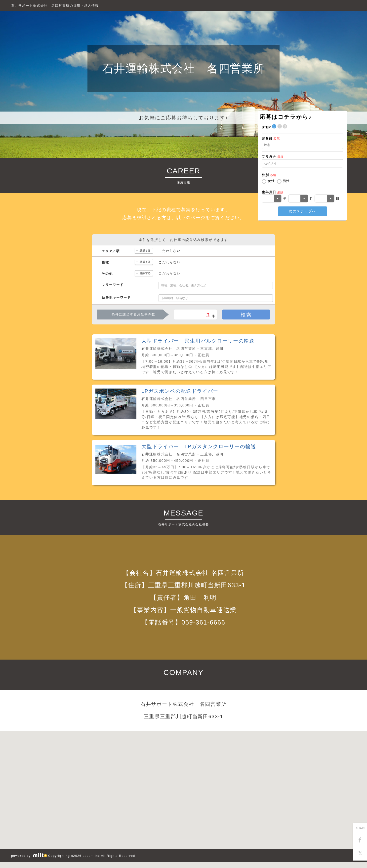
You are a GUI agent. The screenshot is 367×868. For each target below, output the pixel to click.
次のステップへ (302, 211)
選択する (144, 251)
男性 (286, 181)
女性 (271, 181)
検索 (246, 315)
